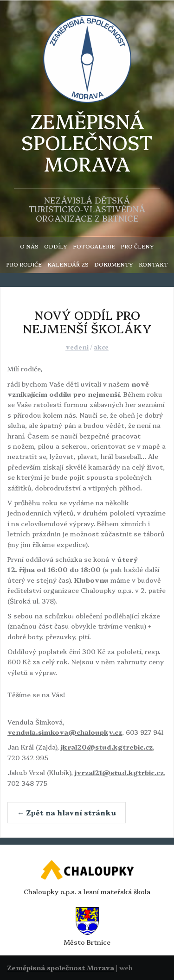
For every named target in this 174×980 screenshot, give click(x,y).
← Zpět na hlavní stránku (67, 812)
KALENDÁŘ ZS (68, 264)
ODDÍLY (56, 246)
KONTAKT (153, 264)
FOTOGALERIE (94, 246)
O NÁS (29, 246)
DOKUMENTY (114, 264)
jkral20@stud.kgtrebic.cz (107, 747)
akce (101, 347)
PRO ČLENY (137, 246)
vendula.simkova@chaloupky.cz (65, 732)
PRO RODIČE (24, 264)
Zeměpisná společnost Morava (61, 967)
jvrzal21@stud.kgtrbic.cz (119, 772)
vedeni (77, 347)
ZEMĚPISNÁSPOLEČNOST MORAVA (87, 142)
